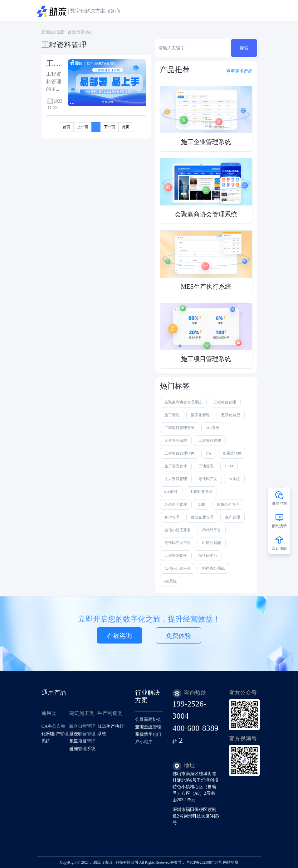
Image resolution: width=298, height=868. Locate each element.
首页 (71, 32)
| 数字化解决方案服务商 (78, 11)
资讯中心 (85, 32)
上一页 (83, 127)
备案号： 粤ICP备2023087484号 (196, 862)
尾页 (126, 127)
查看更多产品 (239, 71)
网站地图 (231, 862)
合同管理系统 (82, 749)
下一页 (110, 127)
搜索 (244, 48)
